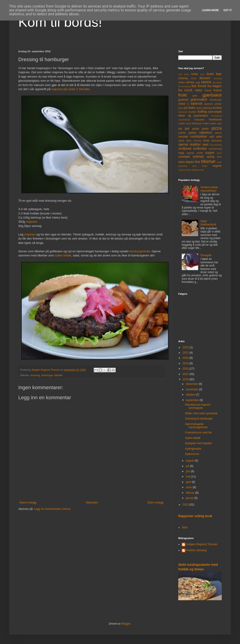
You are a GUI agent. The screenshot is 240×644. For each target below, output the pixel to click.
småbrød (185, 149)
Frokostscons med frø (198, 433)
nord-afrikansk (194, 123)
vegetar (217, 166)
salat (219, 137)
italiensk (197, 104)
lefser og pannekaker (193, 116)
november (192, 389)
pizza (217, 128)
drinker (190, 82)
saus (189, 141)
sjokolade (216, 141)
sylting (211, 157)
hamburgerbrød (140, 251)
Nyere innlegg (28, 503)
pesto (205, 129)
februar (191, 493)
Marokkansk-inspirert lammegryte (198, 406)
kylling (202, 112)
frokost (218, 90)
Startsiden (92, 503)
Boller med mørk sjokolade (201, 413)
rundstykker (199, 136)
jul (186, 108)
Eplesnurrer (192, 454)
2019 (186, 363)
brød (210, 74)
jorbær (218, 104)
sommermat (215, 149)
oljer (219, 123)
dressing (35, 375)
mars (189, 487)
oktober (191, 395)
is (188, 104)
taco (219, 157)
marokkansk (184, 120)
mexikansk (215, 120)
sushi (219, 153)
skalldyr (195, 144)
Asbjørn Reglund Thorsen (202, 544)
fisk (194, 86)
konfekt (217, 108)
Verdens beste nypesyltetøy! (209, 189)
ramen (218, 133)
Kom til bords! (60, 22)
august (190, 461)
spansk (190, 153)
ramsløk (183, 137)
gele (195, 96)
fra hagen (215, 86)
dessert (205, 78)
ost (180, 129)
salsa (181, 141)
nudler (206, 123)
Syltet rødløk (193, 438)
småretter (200, 149)
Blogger (126, 624)
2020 (186, 358)
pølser (193, 133)
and (180, 74)
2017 (186, 374)
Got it (228, 10)
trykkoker (183, 166)
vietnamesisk (185, 170)
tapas (190, 162)
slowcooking (216, 145)
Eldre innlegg (155, 503)
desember (192, 384)
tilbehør (59, 375)
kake (192, 108)
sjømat (183, 144)
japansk (209, 104)
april (189, 482)
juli (188, 466)
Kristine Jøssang (196, 550)
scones (197, 141)
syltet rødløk (63, 255)
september (193, 400)
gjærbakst (212, 95)
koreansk (183, 112)
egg (198, 82)
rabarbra (205, 133)
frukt (183, 95)
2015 (186, 505)
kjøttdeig (207, 108)
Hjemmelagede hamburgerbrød (196, 426)
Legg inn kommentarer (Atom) (52, 509)
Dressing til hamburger (199, 419)
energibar (217, 82)
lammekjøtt (215, 112)
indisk (182, 104)
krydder (192, 112)
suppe (209, 153)
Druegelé (206, 255)
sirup (206, 141)
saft (212, 137)
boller (195, 74)
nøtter (213, 123)
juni (188, 471)
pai (187, 128)
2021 (186, 353)
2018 (186, 369)
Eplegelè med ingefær (199, 443)
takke (182, 162)
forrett (202, 86)
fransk (208, 90)
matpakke (199, 120)
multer (182, 123)
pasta (196, 129)
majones (32, 222)
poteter (182, 133)
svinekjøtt (184, 157)
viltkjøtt (195, 170)
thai (197, 162)
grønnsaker (199, 99)
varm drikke (200, 166)
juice (181, 108)
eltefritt (206, 82)
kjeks (199, 108)
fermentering (184, 86)
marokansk (216, 116)
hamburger (47, 375)
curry (194, 78)
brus (202, 74)
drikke (182, 82)
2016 (186, 379)
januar (190, 498)
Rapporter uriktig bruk (195, 516)
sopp (181, 153)
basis (187, 74)
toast (219, 162)
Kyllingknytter (193, 449)
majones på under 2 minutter (70, 89)
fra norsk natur (190, 90)
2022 (186, 347)
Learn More (211, 10)
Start (185, 527)
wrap (201, 170)
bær (219, 74)
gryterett (183, 100)
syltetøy (198, 156)
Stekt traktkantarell (208, 223)
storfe (200, 153)
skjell (205, 145)
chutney (183, 78)
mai (188, 477)
